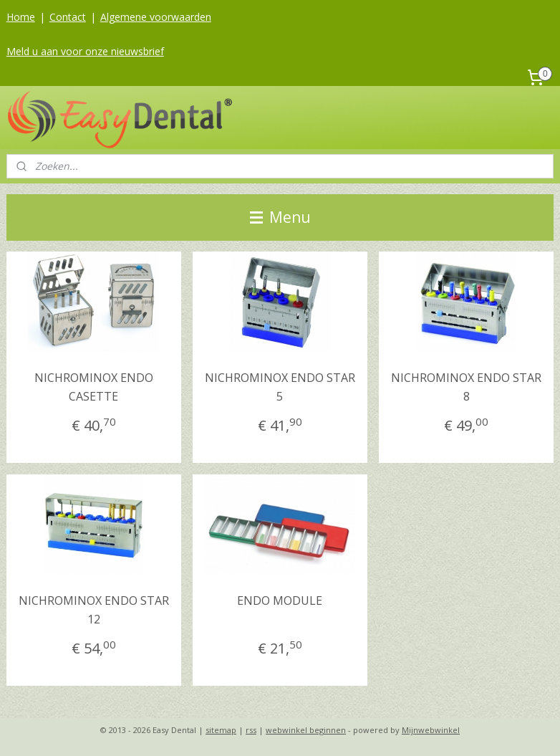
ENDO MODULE (280, 601)
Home (21, 17)
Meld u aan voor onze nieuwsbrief (85, 51)
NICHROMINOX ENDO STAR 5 (280, 387)
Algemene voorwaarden (156, 17)
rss (251, 730)
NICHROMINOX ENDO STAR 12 (94, 610)
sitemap (221, 730)
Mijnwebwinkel (431, 730)
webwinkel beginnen (306, 730)
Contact (68, 17)
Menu (280, 217)
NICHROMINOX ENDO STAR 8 (466, 387)
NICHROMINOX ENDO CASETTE (94, 387)
